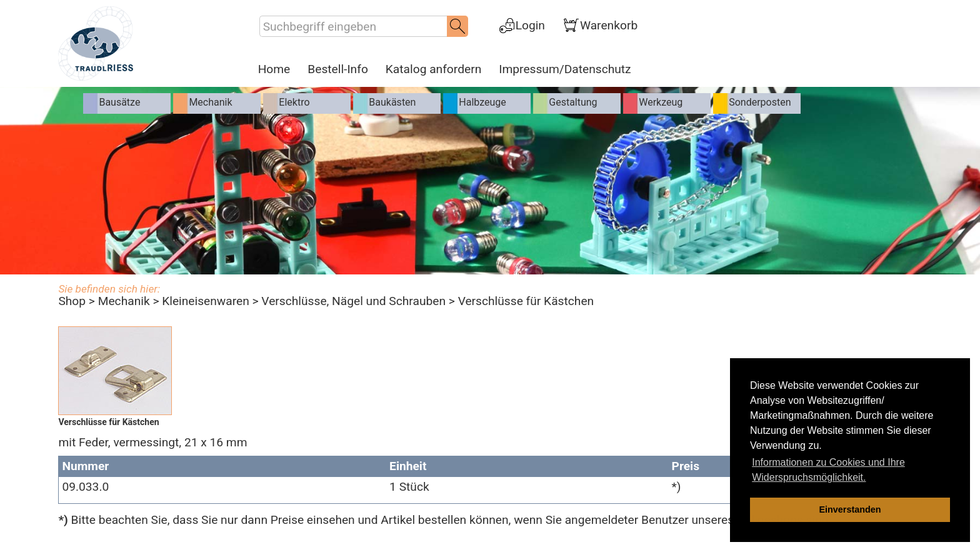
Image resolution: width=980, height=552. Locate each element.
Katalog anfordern (433, 69)
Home (274, 69)
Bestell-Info (338, 69)
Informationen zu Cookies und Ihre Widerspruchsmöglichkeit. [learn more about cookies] (828, 470)
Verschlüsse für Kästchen (526, 301)
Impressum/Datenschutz (565, 69)
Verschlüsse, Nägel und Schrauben (353, 301)
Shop (72, 301)
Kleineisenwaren (206, 301)
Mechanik (124, 301)
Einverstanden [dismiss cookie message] (850, 509)
